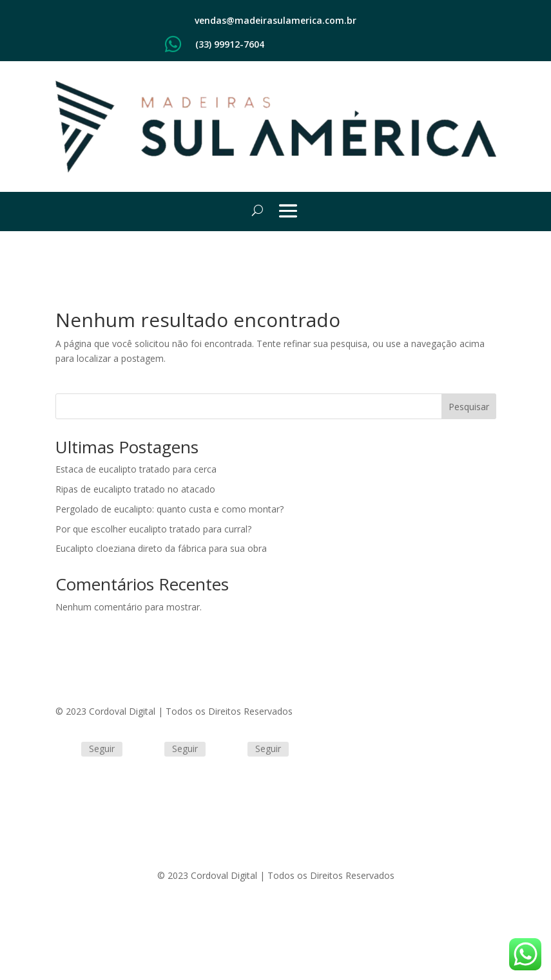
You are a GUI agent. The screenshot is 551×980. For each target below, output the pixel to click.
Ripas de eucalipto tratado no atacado (135, 489)
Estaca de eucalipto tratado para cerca (136, 469)
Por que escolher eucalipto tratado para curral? (153, 529)
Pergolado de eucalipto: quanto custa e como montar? (169, 509)
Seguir (102, 749)
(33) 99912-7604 (230, 44)
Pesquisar (469, 407)
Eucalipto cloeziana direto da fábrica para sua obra (161, 548)
